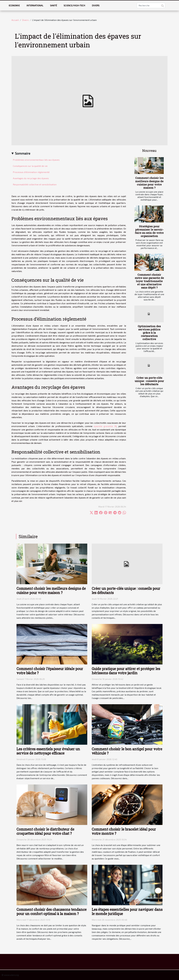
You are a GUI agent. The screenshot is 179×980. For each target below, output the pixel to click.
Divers (96, 5)
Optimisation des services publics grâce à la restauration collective (149, 333)
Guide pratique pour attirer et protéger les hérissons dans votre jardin (126, 671)
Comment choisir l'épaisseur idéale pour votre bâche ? (50, 671)
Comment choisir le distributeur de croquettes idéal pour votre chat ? (45, 831)
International (35, 5)
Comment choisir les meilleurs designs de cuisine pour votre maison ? (149, 183)
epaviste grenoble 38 (105, 426)
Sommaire (23, 153)
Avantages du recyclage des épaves (31, 178)
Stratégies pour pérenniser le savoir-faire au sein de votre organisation (149, 231)
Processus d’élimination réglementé (31, 172)
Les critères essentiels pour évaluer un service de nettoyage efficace (48, 751)
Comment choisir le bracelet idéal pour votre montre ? (124, 831)
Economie (14, 5)
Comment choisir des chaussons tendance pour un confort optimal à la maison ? (52, 912)
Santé (53, 5)
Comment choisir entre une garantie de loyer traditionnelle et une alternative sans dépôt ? (149, 281)
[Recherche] (151, 5)
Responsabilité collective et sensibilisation (35, 184)
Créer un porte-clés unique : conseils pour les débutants (149, 381)
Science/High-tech (74, 5)
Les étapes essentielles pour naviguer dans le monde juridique (127, 912)
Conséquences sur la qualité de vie (30, 166)
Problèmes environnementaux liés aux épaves (36, 160)
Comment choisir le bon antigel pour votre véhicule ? (127, 751)
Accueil (15, 20)
